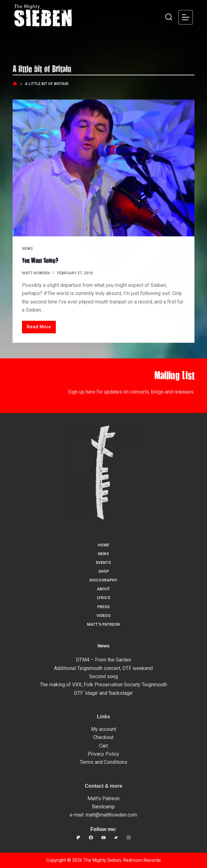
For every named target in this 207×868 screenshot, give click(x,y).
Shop (103, 571)
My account (103, 729)
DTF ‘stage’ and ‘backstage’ (103, 693)
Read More (40, 329)
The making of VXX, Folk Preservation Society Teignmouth (103, 685)
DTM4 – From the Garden (103, 660)
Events (103, 563)
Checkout (103, 737)
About (103, 589)
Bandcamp (103, 807)
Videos (103, 616)
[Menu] (186, 17)
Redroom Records (142, 860)
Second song (103, 676)
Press (103, 607)
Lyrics (103, 598)
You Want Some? (40, 260)
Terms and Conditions (103, 762)
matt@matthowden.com (111, 815)
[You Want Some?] (104, 169)
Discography (103, 580)
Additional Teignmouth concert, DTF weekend (103, 668)
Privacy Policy (103, 754)
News (27, 249)
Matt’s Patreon (103, 624)
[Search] (169, 17)
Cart (103, 746)
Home (103, 545)
